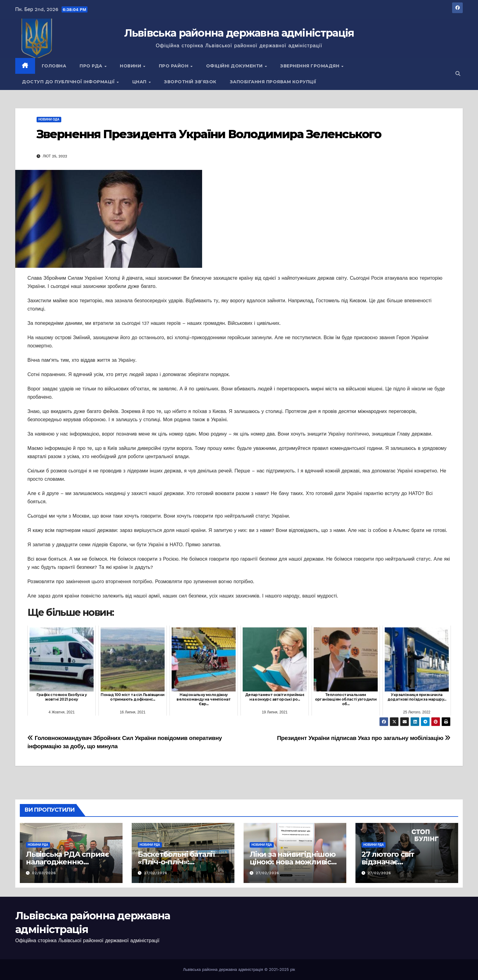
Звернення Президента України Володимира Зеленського (209, 134)
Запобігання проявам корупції (273, 82)
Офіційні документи (235, 66)
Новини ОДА (49, 119)
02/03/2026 (44, 873)
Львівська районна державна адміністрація (239, 33)
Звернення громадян (310, 66)
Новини (131, 66)
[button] (458, 74)
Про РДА (92, 66)
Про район (174, 66)
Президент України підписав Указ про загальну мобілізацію (364, 738)
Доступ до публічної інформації (69, 82)
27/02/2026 (156, 873)
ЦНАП (140, 82)
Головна (54, 66)
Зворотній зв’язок (190, 82)
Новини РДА (38, 845)
